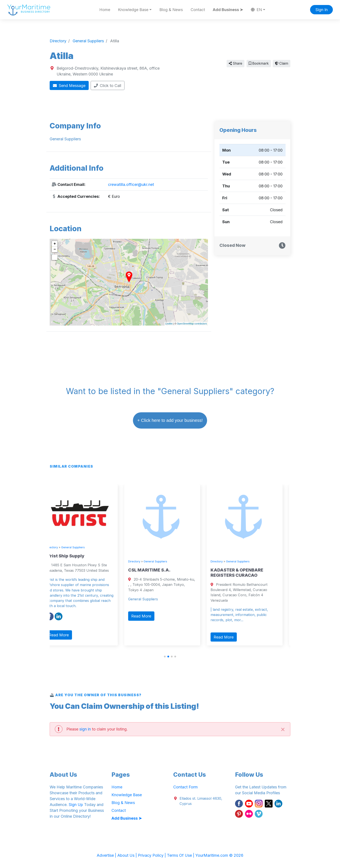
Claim (282, 63)
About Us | (128, 855)
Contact (198, 10)
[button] (165, 657)
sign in (85, 729)
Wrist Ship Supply (73, 556)
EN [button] (257, 10)
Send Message (69, 86)
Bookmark (259, 63)
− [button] (55, 249)
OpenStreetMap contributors (192, 324)
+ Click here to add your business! (170, 420)
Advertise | (107, 855)
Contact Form (186, 787)
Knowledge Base (127, 795)
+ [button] (55, 244)
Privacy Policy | (152, 855)
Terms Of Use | (181, 855)
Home (105, 10)
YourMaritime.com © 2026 (219, 855)
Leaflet (169, 324)
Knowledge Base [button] (133, 10)
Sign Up (76, 805)
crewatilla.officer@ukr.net (131, 184)
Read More (67, 635)
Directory (60, 547)
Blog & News (171, 10)
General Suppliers (81, 547)
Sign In (322, 10)
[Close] (283, 729)
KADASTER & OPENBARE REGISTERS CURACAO (245, 573)
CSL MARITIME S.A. (157, 570)
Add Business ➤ (228, 10)
